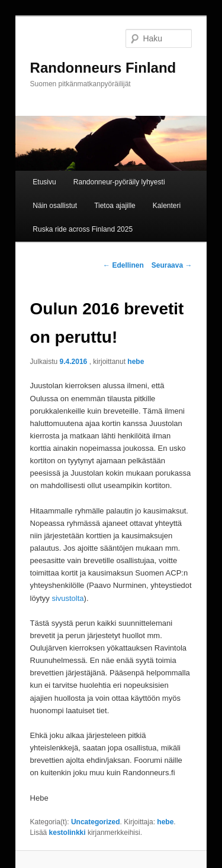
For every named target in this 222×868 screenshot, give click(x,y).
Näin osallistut (55, 206)
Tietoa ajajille (115, 206)
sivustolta (67, 598)
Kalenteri (167, 206)
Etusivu (44, 182)
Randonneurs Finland (103, 68)
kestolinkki (67, 833)
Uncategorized (96, 822)
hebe (136, 362)
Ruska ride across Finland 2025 (83, 229)
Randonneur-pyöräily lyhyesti (119, 182)
